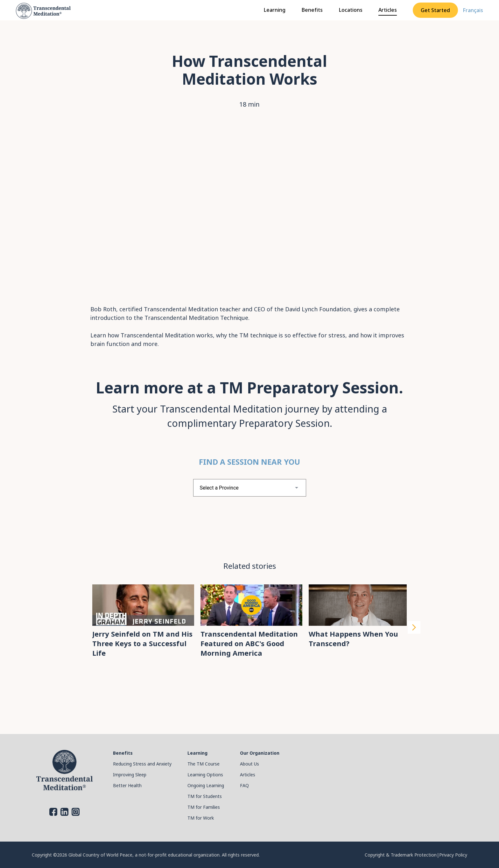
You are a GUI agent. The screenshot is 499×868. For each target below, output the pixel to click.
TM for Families (204, 807)
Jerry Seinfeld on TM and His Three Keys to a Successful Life (142, 643)
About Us (250, 764)
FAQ (244, 785)
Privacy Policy (453, 855)
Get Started (435, 10)
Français (473, 10)
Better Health (127, 785)
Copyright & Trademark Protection (401, 855)
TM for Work (201, 818)
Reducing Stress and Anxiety (142, 764)
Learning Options (205, 775)
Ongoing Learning (206, 785)
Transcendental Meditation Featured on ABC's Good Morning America (249, 643)
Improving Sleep (130, 775)
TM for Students (205, 796)
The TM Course (204, 764)
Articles (388, 10)
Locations (351, 10)
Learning (274, 10)
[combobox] (250, 488)
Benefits (312, 10)
